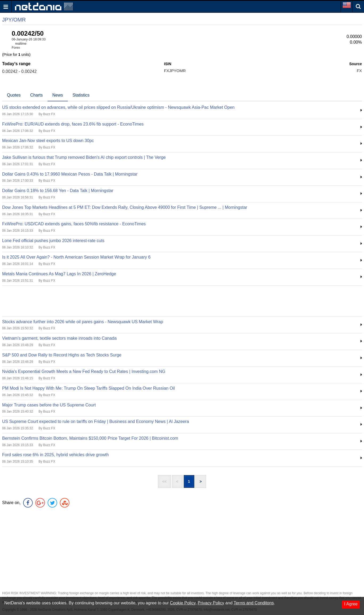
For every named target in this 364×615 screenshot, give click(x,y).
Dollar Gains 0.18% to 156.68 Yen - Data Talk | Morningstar (58, 191)
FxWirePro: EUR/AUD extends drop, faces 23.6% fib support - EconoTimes (73, 124)
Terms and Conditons (254, 603)
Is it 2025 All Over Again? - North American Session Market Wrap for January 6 (76, 257)
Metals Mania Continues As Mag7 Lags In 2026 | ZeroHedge (59, 274)
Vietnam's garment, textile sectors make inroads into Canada (59, 338)
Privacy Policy (211, 603)
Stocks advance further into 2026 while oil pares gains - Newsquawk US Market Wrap (83, 322)
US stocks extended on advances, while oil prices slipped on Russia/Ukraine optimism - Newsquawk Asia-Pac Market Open (118, 107)
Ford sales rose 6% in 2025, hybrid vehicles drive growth (55, 455)
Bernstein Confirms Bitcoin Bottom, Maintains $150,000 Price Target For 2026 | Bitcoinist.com (90, 438)
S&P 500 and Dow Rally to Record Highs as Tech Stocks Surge (62, 355)
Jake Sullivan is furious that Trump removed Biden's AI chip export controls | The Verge (84, 157)
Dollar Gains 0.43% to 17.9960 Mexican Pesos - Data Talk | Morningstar (70, 174)
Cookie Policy (183, 603)
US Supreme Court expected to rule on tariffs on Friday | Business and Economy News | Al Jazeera (96, 421)
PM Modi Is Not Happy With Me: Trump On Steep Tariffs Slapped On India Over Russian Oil (88, 388)
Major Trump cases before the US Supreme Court (49, 405)
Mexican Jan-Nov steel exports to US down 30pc (48, 141)
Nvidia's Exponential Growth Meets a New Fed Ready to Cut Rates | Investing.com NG (84, 371)
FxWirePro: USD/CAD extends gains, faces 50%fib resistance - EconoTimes (74, 224)
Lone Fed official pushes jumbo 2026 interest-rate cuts (53, 241)
